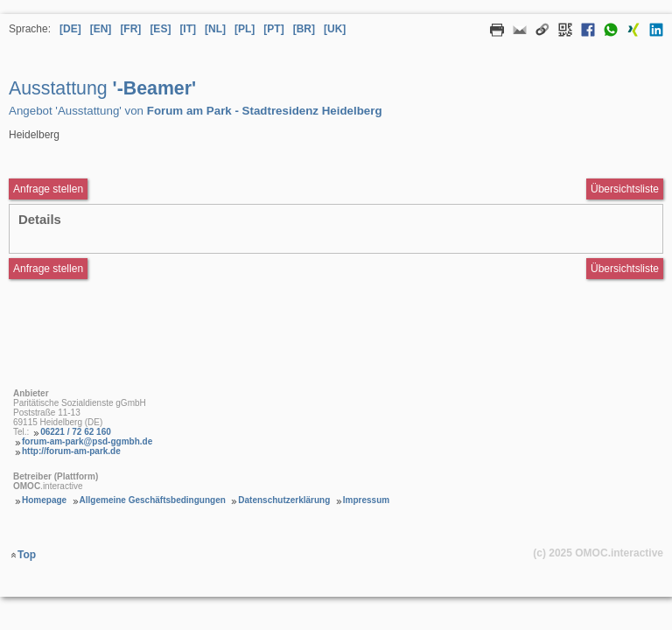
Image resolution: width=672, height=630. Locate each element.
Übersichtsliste (625, 189)
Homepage (44, 500)
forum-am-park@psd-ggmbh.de (87, 441)
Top (27, 555)
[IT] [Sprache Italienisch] (188, 29)
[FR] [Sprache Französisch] (130, 29)
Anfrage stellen (48, 269)
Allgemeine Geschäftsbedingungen (153, 500)
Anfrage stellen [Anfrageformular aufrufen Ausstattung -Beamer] (48, 189)
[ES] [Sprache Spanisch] (160, 29)
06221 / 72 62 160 (76, 432)
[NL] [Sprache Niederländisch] (215, 29)
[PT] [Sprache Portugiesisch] (273, 29)
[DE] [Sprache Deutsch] (70, 29)
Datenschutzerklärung (284, 500)
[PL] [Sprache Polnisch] (245, 29)
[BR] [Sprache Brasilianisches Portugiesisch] (304, 29)
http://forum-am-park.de (71, 451)
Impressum (366, 500)
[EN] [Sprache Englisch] (101, 29)
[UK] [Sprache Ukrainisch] (335, 29)
